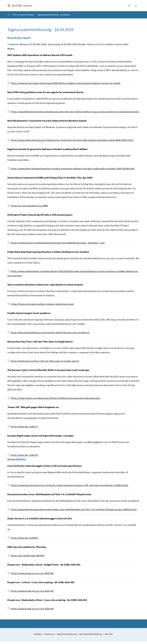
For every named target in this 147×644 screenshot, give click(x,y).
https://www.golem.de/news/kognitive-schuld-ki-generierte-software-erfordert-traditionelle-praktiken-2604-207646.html (71, 171)
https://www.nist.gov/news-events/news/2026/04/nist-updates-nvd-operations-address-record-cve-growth (64, 85)
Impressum (49, 636)
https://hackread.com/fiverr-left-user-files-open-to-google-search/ (43, 363)
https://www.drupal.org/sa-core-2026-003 (31, 611)
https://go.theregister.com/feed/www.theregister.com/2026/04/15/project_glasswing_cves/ (56, 245)
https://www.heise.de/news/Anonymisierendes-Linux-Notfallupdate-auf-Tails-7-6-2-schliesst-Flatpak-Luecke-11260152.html (72, 512)
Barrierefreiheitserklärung (91, 636)
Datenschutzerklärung (67, 636)
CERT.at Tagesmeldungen (23, 17)
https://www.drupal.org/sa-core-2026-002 (31, 576)
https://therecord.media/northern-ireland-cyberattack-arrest (41, 306)
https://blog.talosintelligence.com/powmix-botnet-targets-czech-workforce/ (49, 335)
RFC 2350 (109, 636)
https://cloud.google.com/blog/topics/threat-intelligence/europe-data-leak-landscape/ (54, 400)
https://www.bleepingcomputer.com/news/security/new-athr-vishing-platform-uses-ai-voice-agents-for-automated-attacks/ (73, 114)
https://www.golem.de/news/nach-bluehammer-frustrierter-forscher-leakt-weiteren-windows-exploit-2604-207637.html (71, 142)
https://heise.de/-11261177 (23, 429)
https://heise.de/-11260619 (23, 540)
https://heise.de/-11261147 (23, 457)
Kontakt (38, 636)
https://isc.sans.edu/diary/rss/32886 (28, 208)
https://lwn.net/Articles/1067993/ (26, 558)
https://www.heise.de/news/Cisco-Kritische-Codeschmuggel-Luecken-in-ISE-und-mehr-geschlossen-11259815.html (68, 488)
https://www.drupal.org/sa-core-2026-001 (31, 593)
